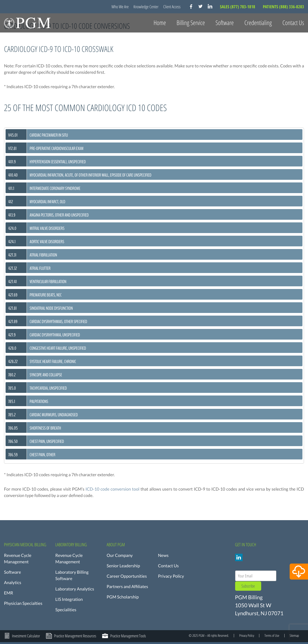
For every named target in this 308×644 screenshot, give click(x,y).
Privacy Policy (171, 576)
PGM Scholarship (123, 597)
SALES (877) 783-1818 (238, 7)
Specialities (66, 610)
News (163, 555)
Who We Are (120, 7)
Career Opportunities (127, 576)
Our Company (120, 555)
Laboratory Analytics (75, 589)
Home (160, 23)
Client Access (172, 7)
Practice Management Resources (75, 636)
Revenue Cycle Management (18, 559)
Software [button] (224, 23)
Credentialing (258, 23)
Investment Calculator (26, 636)
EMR (9, 593)
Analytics (13, 583)
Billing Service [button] (191, 23)
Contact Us (293, 23)
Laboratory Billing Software (72, 575)
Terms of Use (272, 635)
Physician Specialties (23, 603)
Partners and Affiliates (127, 587)
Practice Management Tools (128, 636)
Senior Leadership (123, 566)
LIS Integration (69, 599)
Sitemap (294, 635)
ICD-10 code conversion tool (112, 489)
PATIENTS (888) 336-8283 (283, 7)
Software (13, 572)
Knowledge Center (146, 7)
